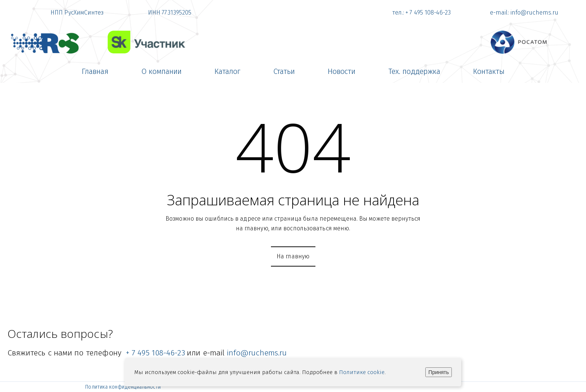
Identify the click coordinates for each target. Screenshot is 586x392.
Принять (439, 372)
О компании (161, 71)
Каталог (227, 71)
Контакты (489, 71)
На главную (293, 256)
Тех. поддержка (414, 71)
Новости (342, 71)
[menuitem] (95, 71)
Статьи (284, 71)
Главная (95, 71)
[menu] (293, 71)
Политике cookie (362, 372)
